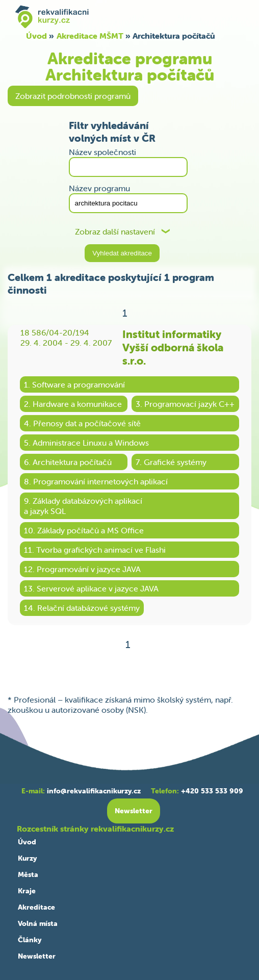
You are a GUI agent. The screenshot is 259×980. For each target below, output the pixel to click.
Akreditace (36, 907)
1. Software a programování (74, 384)
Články (30, 940)
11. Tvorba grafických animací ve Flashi (95, 550)
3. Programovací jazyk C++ (185, 404)
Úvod (36, 36)
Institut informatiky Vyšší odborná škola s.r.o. (173, 347)
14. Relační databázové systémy (82, 608)
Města (28, 874)
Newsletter (37, 956)
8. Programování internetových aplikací (96, 481)
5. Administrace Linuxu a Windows (86, 443)
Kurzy (27, 858)
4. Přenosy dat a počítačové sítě (82, 423)
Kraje (27, 891)
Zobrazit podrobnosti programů (73, 96)
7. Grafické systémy (171, 462)
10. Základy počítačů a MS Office (84, 530)
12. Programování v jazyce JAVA (82, 569)
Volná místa (38, 923)
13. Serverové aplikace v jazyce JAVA (91, 588)
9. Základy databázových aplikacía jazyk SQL (83, 506)
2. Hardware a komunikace (73, 404)
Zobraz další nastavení (115, 232)
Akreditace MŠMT (90, 36)
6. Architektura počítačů (68, 462)
